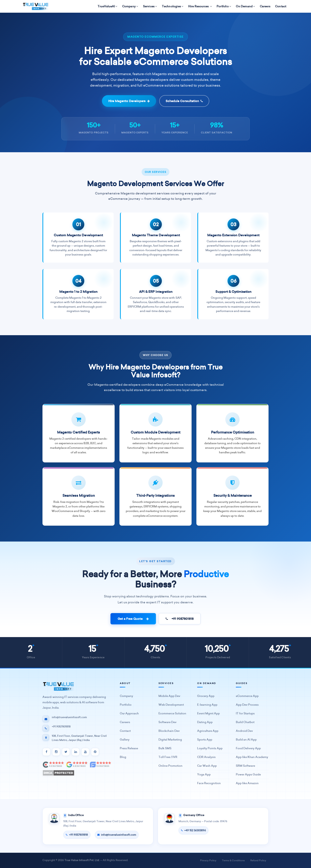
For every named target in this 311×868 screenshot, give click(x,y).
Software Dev (167, 722)
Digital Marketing (170, 740)
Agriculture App (208, 731)
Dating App (205, 722)
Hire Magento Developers (129, 101)
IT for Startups (245, 713)
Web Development (171, 705)
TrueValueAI (108, 6)
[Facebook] (46, 752)
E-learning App (207, 705)
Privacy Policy (208, 860)
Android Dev (244, 731)
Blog (123, 757)
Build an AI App (246, 740)
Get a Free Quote (133, 619)
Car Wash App (207, 766)
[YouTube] (85, 752)
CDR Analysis (206, 757)
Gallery (125, 740)
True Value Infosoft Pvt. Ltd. (82, 860)
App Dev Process (247, 705)
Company (130, 6)
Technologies (173, 6)
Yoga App (204, 775)
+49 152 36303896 (193, 830)
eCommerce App (247, 696)
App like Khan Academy (252, 757)
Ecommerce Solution (172, 713)
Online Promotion (170, 766)
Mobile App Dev (169, 696)
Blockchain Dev (169, 731)
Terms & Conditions (233, 860)
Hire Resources (200, 6)
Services (150, 6)
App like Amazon (247, 783)
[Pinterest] (95, 752)
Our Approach (129, 713)
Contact (281, 6)
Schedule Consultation (184, 101)
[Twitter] (66, 752)
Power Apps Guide (248, 775)
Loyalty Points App (210, 748)
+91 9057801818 (180, 619)
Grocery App (206, 696)
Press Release (129, 748)
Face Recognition (209, 783)
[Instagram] (56, 752)
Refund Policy (258, 860)
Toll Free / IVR (168, 757)
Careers (265, 6)
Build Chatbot (245, 722)
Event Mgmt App (208, 713)
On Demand (245, 6)
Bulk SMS (165, 748)
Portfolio (224, 6)
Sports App (205, 740)
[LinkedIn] (76, 752)
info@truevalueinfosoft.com (117, 835)
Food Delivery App (248, 748)
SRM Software (245, 766)
